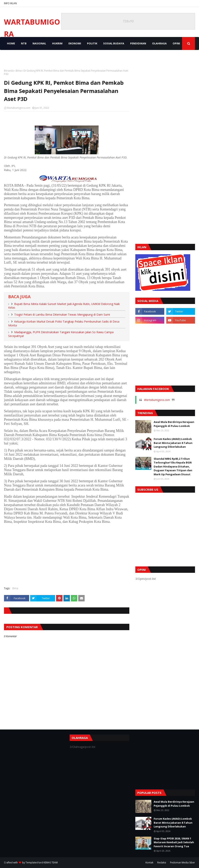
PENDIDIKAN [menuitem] (138, 43)
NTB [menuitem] (24, 43)
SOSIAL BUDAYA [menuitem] (114, 43)
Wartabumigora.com (19, 108)
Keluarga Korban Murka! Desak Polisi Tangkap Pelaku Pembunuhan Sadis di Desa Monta (64, 323)
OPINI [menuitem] (176, 43)
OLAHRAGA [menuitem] (159, 43)
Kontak (149, 863)
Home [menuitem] (11, 43)
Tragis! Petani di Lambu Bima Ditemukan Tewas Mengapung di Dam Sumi (62, 314)
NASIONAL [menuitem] (39, 43)
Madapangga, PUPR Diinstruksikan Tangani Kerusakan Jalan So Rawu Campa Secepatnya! (61, 334)
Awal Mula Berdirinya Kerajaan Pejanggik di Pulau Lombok (174, 424)
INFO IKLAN (10, 3)
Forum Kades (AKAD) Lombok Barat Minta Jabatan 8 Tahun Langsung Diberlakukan (173, 443)
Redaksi (162, 863)
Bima (19, 71)
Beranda (9, 71)
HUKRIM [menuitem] (57, 43)
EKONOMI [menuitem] (75, 43)
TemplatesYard (34, 863)
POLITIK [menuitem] (92, 43)
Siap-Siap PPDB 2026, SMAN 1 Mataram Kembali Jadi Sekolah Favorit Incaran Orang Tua (174, 842)
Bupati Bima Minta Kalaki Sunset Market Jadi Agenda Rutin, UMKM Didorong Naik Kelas (64, 306)
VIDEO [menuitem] (11, 56)
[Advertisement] (67, 555)
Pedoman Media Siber (183, 863)
